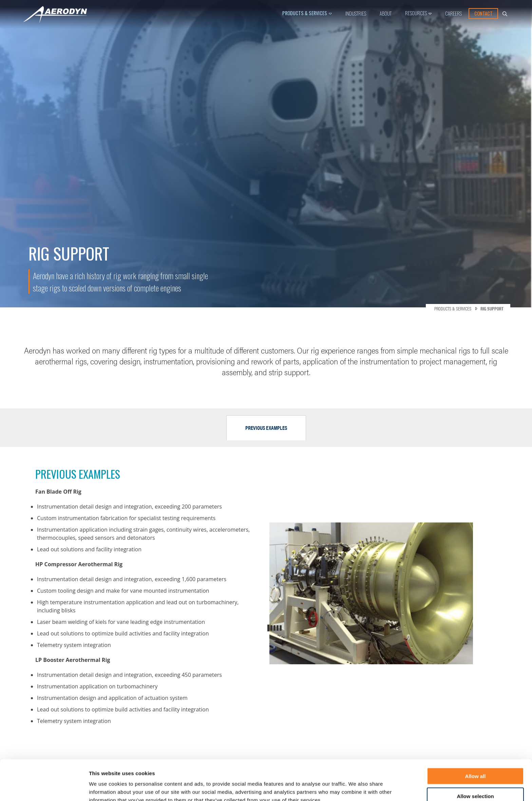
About (386, 13)
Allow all (476, 741)
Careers (453, 13)
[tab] (266, 428)
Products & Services (305, 13)
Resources (416, 13)
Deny (476, 781)
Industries (356, 13)
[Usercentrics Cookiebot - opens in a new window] (44, 788)
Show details (384, 788)
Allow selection (475, 761)
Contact (483, 13)
